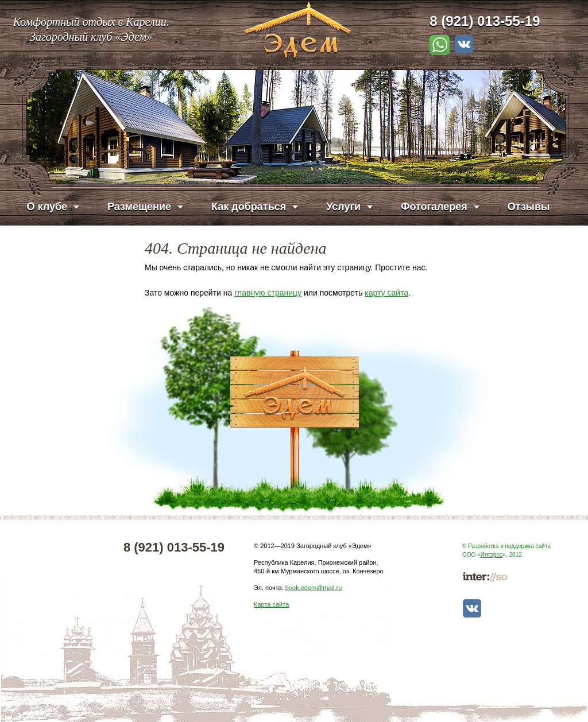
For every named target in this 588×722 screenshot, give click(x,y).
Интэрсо (492, 555)
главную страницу (268, 293)
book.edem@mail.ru (314, 588)
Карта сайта (271, 604)
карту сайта (386, 293)
